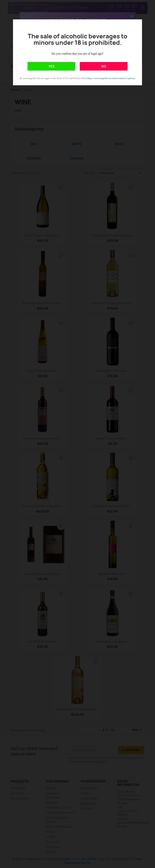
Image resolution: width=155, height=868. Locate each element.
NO (104, 66)
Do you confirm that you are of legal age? (77, 54)
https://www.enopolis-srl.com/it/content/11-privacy (111, 78)
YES (52, 66)
